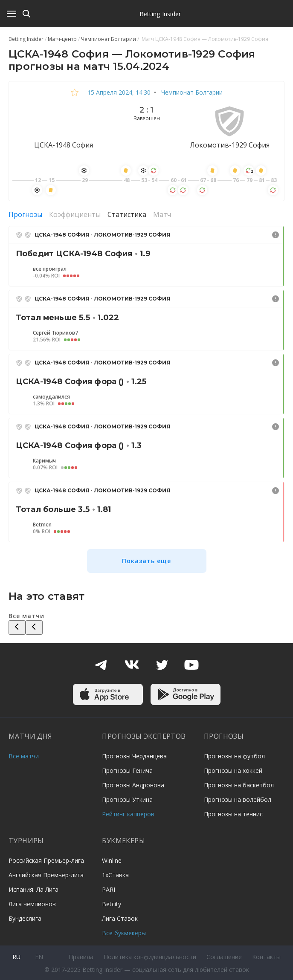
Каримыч (44, 461)
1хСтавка (115, 875)
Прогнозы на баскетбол (239, 785)
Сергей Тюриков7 (55, 333)
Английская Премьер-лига (46, 875)
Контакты (266, 957)
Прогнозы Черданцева (134, 756)
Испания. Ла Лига (33, 889)
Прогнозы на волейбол (238, 799)
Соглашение (224, 957)
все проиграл (50, 269)
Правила (81, 957)
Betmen (42, 525)
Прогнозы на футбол (234, 756)
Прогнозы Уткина (127, 799)
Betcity (112, 904)
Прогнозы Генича (127, 770)
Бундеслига (25, 918)
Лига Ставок (120, 918)
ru (16, 957)
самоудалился (51, 397)
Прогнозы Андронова (133, 785)
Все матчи (24, 756)
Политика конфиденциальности (150, 957)
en (39, 957)
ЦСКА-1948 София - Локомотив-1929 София (102, 235)
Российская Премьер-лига (46, 860)
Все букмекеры (124, 933)
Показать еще (146, 561)
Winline (112, 860)
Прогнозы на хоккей (233, 770)
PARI (109, 889)
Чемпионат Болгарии (191, 92)
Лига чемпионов (32, 904)
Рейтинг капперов (128, 814)
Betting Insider (160, 14)
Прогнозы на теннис (233, 814)
